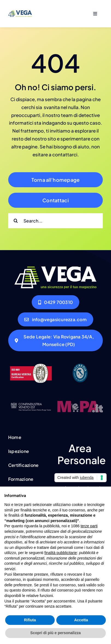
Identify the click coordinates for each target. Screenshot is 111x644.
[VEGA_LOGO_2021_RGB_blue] (20, 13)
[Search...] (55, 221)
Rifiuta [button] (30, 620)
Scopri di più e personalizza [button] (55, 633)
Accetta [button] (81, 620)
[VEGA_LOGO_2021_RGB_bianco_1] (55, 269)
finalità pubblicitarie (61, 553)
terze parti (89, 526)
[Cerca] (16, 221)
